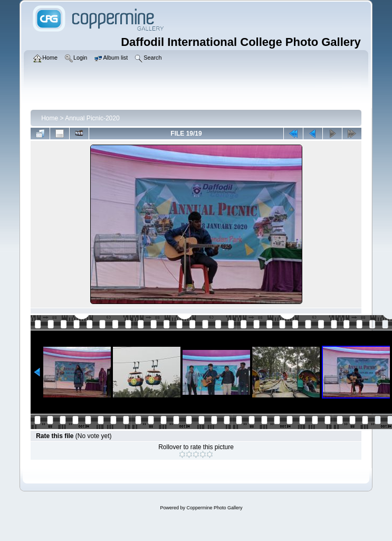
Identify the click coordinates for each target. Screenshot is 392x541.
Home (50, 118)
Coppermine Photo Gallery (214, 508)
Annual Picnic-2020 (92, 118)
